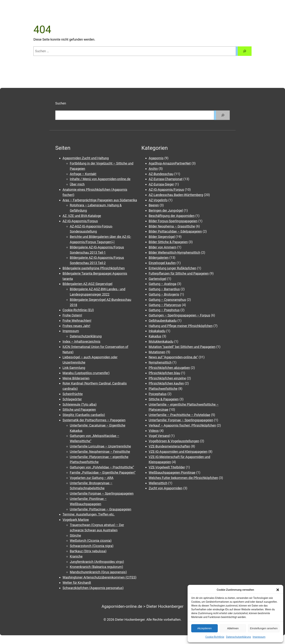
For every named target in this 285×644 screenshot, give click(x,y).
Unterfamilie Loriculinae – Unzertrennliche (100, 446)
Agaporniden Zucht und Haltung (86, 158)
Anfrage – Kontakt (83, 174)
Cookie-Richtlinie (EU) (78, 310)
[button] (278, 590)
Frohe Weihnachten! (77, 321)
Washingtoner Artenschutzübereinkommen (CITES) (100, 577)
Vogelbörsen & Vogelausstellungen (174, 441)
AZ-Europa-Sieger (161, 184)
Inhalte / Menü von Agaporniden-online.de (100, 179)
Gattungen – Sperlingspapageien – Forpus (179, 315)
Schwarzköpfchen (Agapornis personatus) (93, 588)
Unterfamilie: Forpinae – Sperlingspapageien (181, 420)
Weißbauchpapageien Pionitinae (172, 472)
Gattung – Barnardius (164, 289)
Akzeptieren (204, 628)
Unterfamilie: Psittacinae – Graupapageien (101, 509)
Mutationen (157, 352)
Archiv (153, 169)
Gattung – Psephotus (164, 310)
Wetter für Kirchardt (77, 583)
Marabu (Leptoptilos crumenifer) (86, 373)
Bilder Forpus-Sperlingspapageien (173, 221)
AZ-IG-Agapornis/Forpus (80, 221)
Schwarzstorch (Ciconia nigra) (92, 546)
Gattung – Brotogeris (164, 294)
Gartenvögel (157, 279)
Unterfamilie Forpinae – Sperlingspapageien (102, 493)
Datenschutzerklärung (238, 637)
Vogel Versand (159, 436)
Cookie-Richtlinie (215, 637)
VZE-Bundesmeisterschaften (169, 446)
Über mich (77, 184)
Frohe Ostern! (72, 315)
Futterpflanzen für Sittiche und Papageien (179, 273)
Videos (154, 431)
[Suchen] (245, 51)
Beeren (154, 205)
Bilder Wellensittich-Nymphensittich (174, 252)
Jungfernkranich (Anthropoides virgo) (97, 562)
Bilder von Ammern (162, 247)
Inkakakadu (157, 331)
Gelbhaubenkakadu (163, 321)
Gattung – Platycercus (165, 305)
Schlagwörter (72, 399)
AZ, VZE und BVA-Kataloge (82, 216)
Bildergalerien (159, 258)
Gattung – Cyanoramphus (167, 300)
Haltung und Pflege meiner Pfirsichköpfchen (181, 326)
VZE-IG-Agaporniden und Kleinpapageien (178, 452)
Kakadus (155, 336)
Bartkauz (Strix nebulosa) (88, 551)
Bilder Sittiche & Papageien (168, 242)
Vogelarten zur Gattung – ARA (92, 478)
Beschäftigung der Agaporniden (172, 216)
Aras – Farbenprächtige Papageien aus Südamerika (100, 200)
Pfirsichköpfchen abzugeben (169, 368)
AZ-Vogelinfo (158, 200)
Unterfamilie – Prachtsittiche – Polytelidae (179, 415)
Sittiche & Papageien (164, 399)
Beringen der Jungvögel (166, 210)
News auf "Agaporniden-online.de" (173, 357)
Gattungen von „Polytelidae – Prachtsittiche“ (102, 467)
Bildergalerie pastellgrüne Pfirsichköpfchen (94, 268)
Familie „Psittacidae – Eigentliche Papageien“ (103, 472)
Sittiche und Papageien (79, 410)
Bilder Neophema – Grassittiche (172, 226)
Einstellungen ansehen (264, 628)
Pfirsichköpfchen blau (164, 373)
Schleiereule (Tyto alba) (80, 404)
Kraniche (76, 556)
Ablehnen (233, 628)
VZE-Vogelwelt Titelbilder (167, 467)
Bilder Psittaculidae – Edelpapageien (175, 231)
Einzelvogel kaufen (162, 263)
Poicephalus (158, 394)
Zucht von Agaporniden (166, 488)
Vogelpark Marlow (76, 520)
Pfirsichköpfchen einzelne (167, 378)
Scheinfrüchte (73, 394)
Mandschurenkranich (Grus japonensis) (98, 572)
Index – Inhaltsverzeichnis (81, 341)
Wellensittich (158, 483)
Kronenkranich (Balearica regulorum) (96, 567)
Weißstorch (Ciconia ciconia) (91, 541)
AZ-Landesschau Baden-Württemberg (176, 195)
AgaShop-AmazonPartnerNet (170, 163)
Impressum (259, 637)
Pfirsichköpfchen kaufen (166, 383)
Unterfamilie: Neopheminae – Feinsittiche (100, 452)
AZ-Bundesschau (161, 174)
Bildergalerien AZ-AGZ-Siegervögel (87, 284)
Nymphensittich (160, 362)
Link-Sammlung (74, 368)
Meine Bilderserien (76, 378)
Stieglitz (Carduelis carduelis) (84, 415)
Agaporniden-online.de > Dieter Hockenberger (143, 606)
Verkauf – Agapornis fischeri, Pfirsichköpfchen (182, 425)
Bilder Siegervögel (162, 237)
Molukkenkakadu (161, 341)
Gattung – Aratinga (162, 284)
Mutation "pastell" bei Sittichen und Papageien (182, 347)
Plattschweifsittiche (163, 389)
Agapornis (156, 158)
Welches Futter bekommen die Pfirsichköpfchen (183, 478)
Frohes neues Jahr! (76, 326)
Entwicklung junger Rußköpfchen (172, 268)
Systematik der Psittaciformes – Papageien (94, 420)
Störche (75, 535)
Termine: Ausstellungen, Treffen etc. (89, 514)
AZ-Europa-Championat (166, 179)
